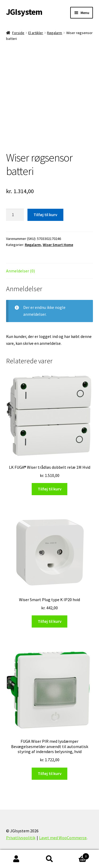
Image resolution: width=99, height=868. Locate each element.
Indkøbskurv (78, 855)
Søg (49, 859)
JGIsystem (24, 12)
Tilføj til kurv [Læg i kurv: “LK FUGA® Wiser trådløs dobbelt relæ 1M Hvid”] (50, 489)
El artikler (36, 33)
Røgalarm (55, 33)
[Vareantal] (15, 215)
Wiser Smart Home (58, 245)
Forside (18, 33)
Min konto (16, 859)
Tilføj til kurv (45, 215)
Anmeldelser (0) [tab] (20, 271)
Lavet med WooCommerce (63, 838)
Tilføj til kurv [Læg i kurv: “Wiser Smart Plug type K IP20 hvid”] (50, 621)
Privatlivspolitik (21, 838)
